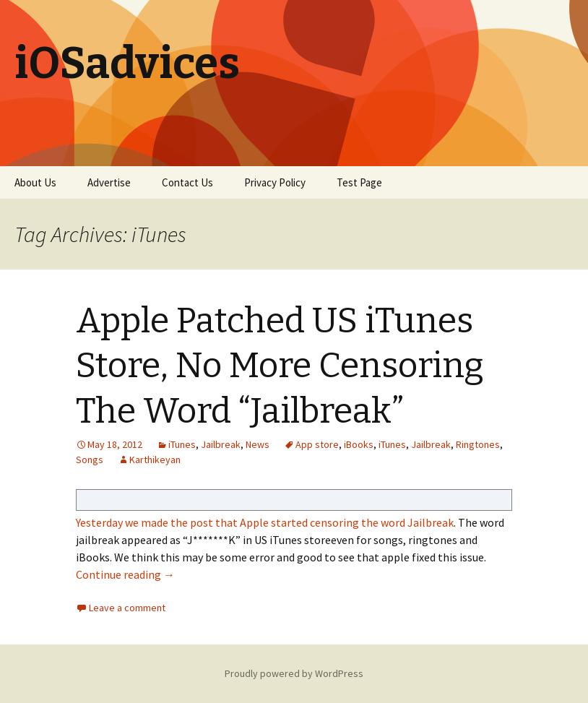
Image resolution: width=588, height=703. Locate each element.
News (258, 444)
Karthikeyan (155, 460)
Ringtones (478, 444)
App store (317, 444)
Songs (90, 460)
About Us (35, 182)
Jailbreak (221, 444)
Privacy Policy (275, 182)
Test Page (359, 182)
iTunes (182, 444)
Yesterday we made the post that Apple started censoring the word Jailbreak (265, 522)
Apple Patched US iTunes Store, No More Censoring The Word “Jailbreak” (280, 366)
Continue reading (125, 574)
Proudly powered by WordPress (294, 673)
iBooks (359, 444)
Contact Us (187, 182)
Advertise (109, 182)
